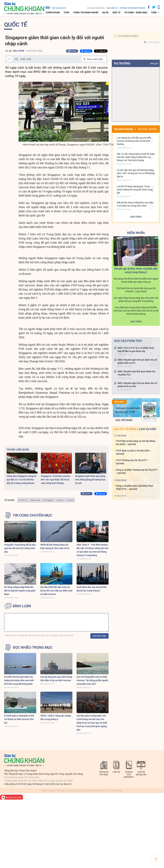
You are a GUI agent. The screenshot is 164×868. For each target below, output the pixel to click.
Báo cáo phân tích (128, 341)
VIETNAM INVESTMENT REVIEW (133, 8)
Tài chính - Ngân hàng (136, 12)
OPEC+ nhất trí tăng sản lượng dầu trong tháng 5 (56, 717)
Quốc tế (116, 12)
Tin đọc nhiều (147, 129)
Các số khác (124, 420)
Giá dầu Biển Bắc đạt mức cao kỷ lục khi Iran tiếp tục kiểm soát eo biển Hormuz (56, 591)
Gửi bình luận (99, 636)
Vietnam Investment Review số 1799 (128, 410)
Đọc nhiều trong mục (33, 647)
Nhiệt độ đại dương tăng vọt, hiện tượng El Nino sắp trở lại (55, 546)
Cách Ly (60, 500)
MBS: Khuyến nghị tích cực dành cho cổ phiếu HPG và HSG (137, 385)
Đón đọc (119, 402)
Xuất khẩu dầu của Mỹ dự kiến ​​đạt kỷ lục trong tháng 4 (92, 589)
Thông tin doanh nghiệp (86, 12)
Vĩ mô (66, 12)
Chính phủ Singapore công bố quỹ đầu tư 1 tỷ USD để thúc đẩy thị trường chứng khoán (21, 480)
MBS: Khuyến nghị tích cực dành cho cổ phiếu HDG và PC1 (137, 361)
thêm (154, 12)
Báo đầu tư (112, 8)
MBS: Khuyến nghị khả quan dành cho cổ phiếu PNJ (137, 373)
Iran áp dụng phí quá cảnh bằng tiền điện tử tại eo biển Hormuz (56, 679)
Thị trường (122, 63)
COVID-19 (23, 500)
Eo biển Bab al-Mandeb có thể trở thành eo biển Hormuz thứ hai (19, 719)
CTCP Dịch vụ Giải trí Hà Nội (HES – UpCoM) (134, 452)
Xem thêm (136, 217)
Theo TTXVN (18, 51)
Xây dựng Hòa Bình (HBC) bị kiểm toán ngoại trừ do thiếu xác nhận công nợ (136, 280)
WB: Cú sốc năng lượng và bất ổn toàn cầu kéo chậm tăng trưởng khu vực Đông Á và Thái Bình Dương (136, 157)
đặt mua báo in (56, 7)
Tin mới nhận (123, 129)
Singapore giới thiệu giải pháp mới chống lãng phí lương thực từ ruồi (90, 480)
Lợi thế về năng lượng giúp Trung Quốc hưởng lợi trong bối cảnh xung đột (135, 189)
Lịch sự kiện (148, 429)
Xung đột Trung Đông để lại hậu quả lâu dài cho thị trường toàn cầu (20, 548)
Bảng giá (154, 63)
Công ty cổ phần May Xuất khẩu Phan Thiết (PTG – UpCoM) (135, 487)
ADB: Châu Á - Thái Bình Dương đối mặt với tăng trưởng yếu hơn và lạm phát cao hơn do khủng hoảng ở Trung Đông (92, 550)
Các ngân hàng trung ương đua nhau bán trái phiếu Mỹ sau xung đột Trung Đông (136, 299)
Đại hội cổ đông (125, 429)
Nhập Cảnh (35, 500)
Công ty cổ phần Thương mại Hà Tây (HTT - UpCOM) (137, 471)
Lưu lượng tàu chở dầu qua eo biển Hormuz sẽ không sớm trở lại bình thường (134, 141)
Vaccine (70, 500)
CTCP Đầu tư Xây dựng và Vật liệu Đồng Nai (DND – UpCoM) (135, 443)
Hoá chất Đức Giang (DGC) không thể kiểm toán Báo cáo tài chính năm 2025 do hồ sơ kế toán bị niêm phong (136, 311)
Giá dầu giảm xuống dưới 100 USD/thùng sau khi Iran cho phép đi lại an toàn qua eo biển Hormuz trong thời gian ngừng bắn (92, 723)
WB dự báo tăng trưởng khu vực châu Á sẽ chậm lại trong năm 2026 (135, 204)
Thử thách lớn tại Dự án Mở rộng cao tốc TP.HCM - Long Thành (136, 290)
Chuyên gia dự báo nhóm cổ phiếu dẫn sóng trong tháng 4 (136, 270)
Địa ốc (105, 12)
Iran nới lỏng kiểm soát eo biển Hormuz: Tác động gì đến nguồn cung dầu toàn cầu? (92, 680)
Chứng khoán (53, 12)
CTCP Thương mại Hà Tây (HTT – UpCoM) (132, 462)
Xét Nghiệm (48, 500)
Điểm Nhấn (136, 233)
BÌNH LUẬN (22, 606)
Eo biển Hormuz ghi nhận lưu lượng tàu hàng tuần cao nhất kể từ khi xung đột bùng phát (19, 680)
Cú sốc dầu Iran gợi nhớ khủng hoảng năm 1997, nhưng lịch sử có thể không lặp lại (136, 173)
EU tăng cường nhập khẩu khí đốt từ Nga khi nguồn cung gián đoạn (20, 591)
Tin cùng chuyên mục (33, 515)
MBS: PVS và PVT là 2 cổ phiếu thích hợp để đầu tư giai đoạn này (136, 349)
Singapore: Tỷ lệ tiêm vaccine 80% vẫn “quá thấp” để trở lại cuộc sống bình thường (55, 480)
